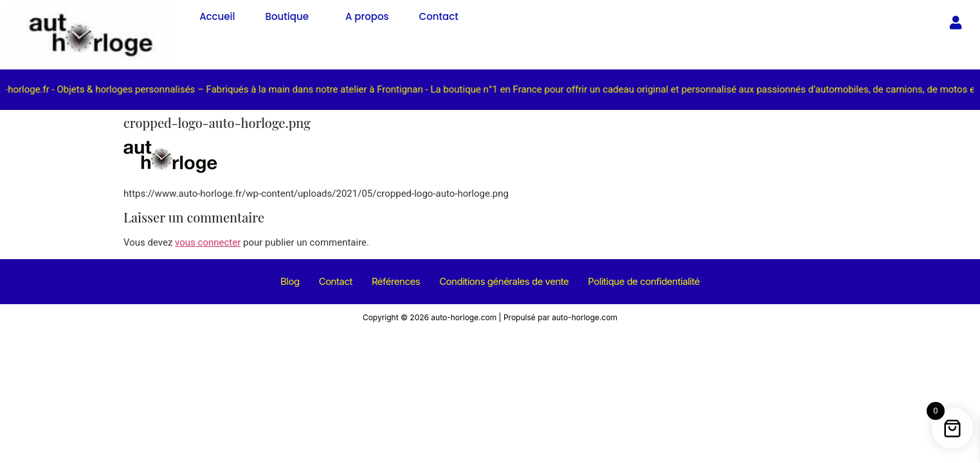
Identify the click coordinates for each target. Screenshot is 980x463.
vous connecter (208, 242)
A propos (367, 16)
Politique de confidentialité (644, 281)
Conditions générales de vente (504, 281)
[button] (290, 16)
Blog (290, 281)
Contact (439, 16)
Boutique (287, 16)
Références (396, 281)
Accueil (217, 16)
